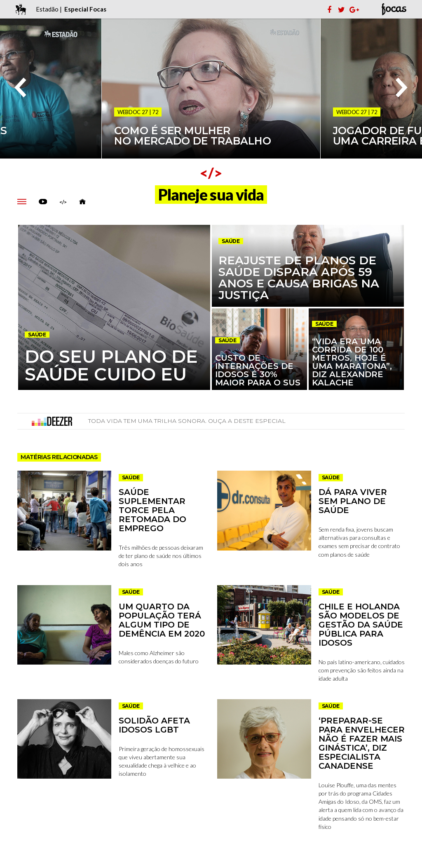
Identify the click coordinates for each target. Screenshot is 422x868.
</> (63, 202)
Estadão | (49, 9)
